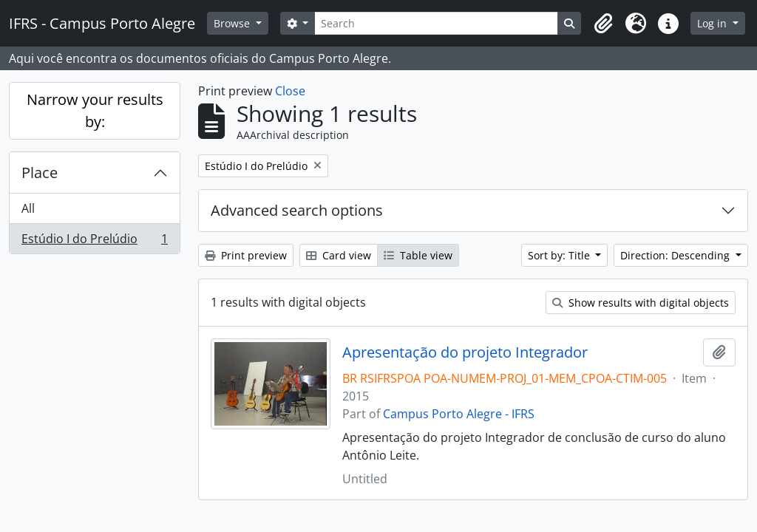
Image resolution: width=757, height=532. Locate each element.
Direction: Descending (676, 255)
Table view (418, 255)
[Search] (436, 23)
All (28, 208)
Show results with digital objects (641, 303)
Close (290, 91)
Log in (713, 23)
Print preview (246, 255)
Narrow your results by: (95, 110)
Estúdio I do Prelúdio (94, 242)
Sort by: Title (560, 255)
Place (40, 173)
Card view (339, 255)
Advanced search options (297, 210)
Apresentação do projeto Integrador (465, 352)
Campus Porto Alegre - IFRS (459, 414)
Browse (233, 23)
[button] (603, 24)
